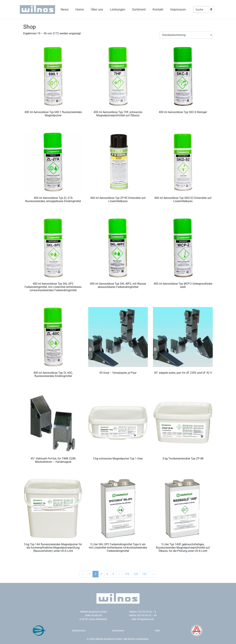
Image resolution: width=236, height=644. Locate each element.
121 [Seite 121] (145, 574)
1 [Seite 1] (90, 574)
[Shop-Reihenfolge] (186, 35)
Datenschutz (79, 631)
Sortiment (139, 9)
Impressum (178, 9)
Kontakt (158, 9)
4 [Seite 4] (107, 574)
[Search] (211, 10)
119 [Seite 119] (127, 574)
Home (80, 9)
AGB (157, 631)
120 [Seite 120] (136, 574)
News (65, 9)
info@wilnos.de (145, 619)
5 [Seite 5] (113, 574)
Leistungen (118, 9)
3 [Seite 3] (101, 574)
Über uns (97, 9)
